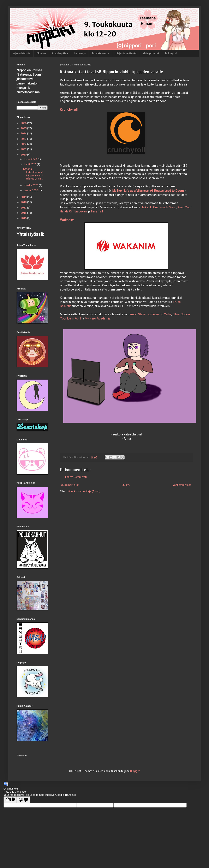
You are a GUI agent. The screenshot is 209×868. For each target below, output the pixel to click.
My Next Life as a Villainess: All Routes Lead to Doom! (148, 191)
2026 (24, 123)
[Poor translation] (23, 800)
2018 (24, 202)
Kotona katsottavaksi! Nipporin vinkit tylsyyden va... (33, 174)
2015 (24, 218)
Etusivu (126, 485)
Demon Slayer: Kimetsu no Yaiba (150, 314)
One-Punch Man (164, 207)
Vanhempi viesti (182, 485)
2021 (24, 149)
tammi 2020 (31, 190)
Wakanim (67, 220)
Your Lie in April (70, 318)
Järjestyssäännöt (126, 53)
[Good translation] (10, 800)
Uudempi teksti (70, 485)
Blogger (135, 771)
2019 (24, 197)
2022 (24, 144)
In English (171, 53)
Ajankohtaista (22, 53)
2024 (24, 133)
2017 (24, 208)
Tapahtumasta (100, 53)
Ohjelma (41, 53)
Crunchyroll (69, 110)
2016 (24, 213)
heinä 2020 (31, 159)
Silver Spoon (181, 314)
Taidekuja (80, 53)
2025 (24, 128)
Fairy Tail (97, 211)
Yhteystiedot (151, 53)
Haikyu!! (146, 207)
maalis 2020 (31, 185)
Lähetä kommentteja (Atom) (84, 491)
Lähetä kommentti (76, 477)
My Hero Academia (98, 318)
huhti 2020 (30, 164)
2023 (24, 139)
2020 (24, 155)
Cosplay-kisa (60, 53)
